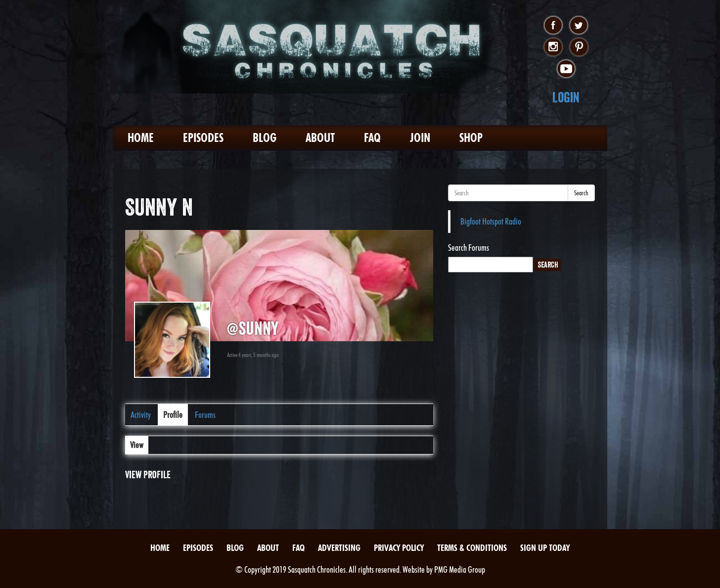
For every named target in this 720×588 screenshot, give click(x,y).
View (137, 445)
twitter (579, 26)
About (320, 138)
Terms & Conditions (472, 548)
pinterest (579, 47)
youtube (566, 69)
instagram (553, 47)
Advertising (339, 548)
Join (420, 138)
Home (141, 138)
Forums (205, 415)
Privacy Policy (399, 548)
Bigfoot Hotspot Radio (491, 221)
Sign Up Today (545, 548)
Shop (471, 138)
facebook (553, 26)
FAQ (372, 138)
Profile (173, 415)
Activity (141, 415)
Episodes (203, 138)
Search (581, 193)
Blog (265, 138)
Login (566, 97)
